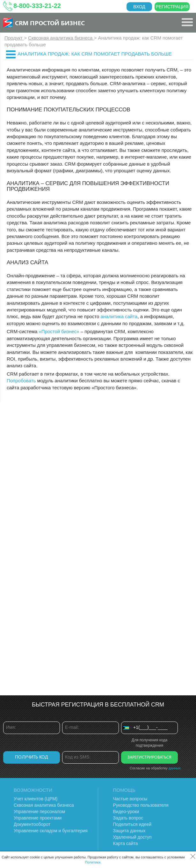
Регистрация (172, 7)
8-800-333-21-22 (37, 6)
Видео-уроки (126, 812)
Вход (139, 7)
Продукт (14, 38)
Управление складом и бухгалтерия (51, 831)
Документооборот (32, 824)
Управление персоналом (39, 812)
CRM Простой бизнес (50, 23)
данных (175, 768)
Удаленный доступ (132, 837)
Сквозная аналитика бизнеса (61, 38)
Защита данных (129, 831)
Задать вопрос (128, 818)
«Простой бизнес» (59, 331)
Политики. (93, 862)
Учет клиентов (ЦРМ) (36, 799)
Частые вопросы (130, 799)
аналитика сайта (119, 316)
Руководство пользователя (141, 805)
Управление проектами (38, 818)
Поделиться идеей (132, 824)
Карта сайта (126, 843)
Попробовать (21, 381)
